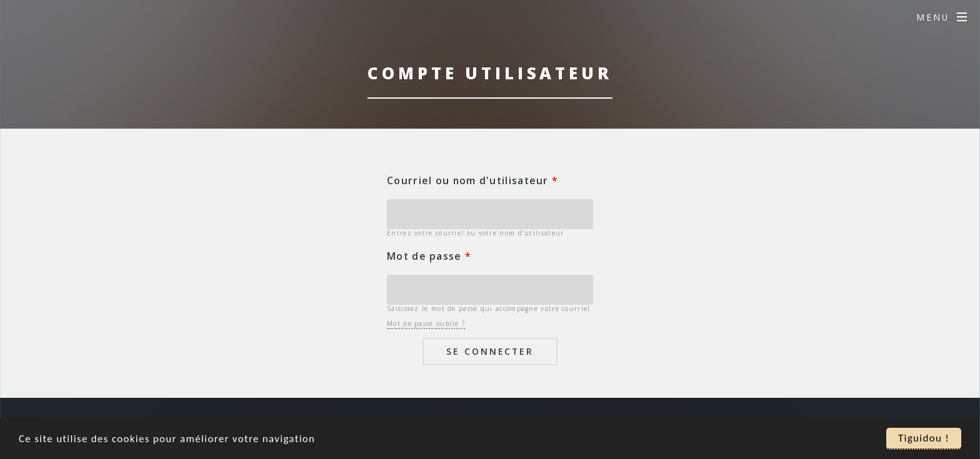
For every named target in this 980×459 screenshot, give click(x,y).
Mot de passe (429, 256)
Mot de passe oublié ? (426, 323)
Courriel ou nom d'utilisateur (472, 180)
